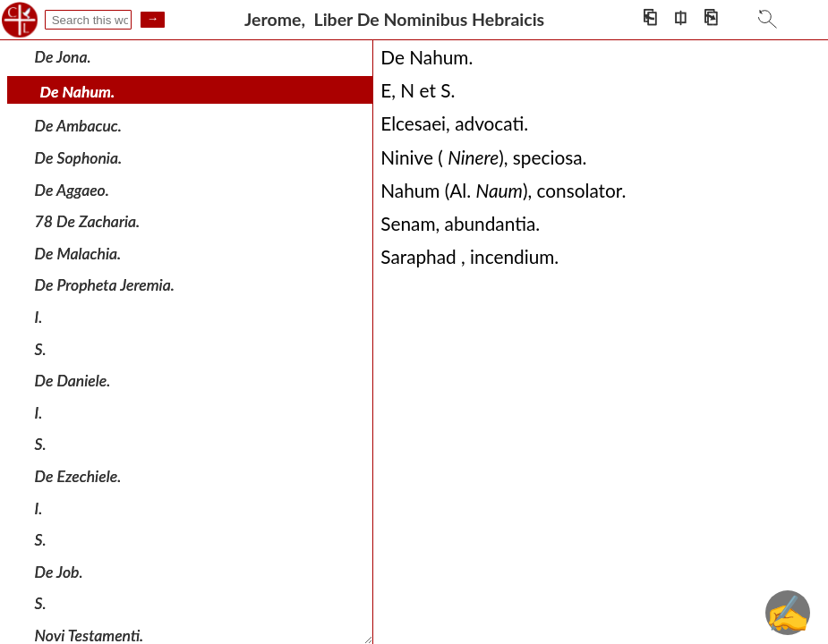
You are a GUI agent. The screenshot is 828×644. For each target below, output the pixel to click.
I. (39, 317)
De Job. (59, 572)
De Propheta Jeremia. (105, 285)
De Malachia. (78, 254)
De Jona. (63, 57)
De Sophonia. (79, 158)
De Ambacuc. (78, 126)
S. (41, 348)
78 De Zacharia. (88, 221)
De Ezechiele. (78, 476)
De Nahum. (78, 92)
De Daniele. (73, 381)
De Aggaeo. (72, 189)
